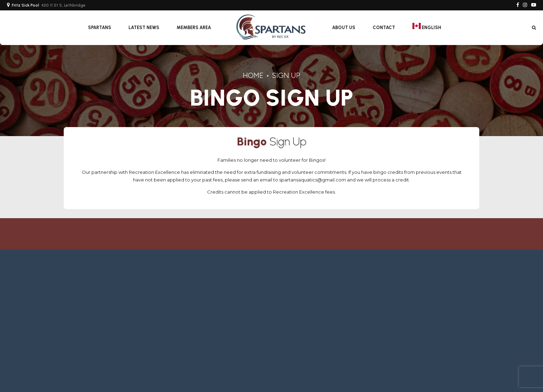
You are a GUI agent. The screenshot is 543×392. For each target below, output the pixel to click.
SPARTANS (100, 28)
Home (253, 75)
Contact (384, 28)
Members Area (194, 28)
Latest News (144, 28)
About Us (344, 28)
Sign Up (286, 75)
